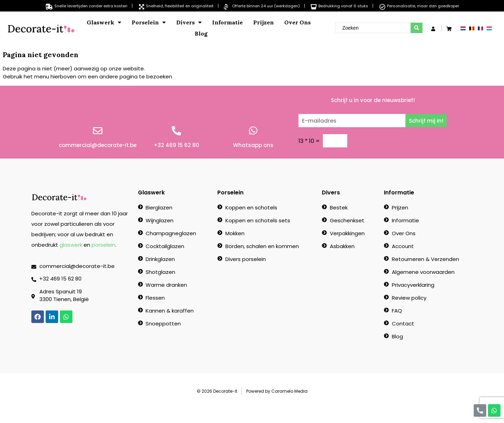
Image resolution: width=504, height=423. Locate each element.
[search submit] (417, 28)
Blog (201, 33)
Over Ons (297, 22)
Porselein (149, 22)
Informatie (227, 22)
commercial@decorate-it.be (98, 145)
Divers (189, 22)
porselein (103, 245)
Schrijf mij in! (426, 121)
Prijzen (263, 22)
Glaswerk (104, 22)
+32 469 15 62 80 (176, 145)
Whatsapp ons (253, 145)
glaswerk (71, 245)
